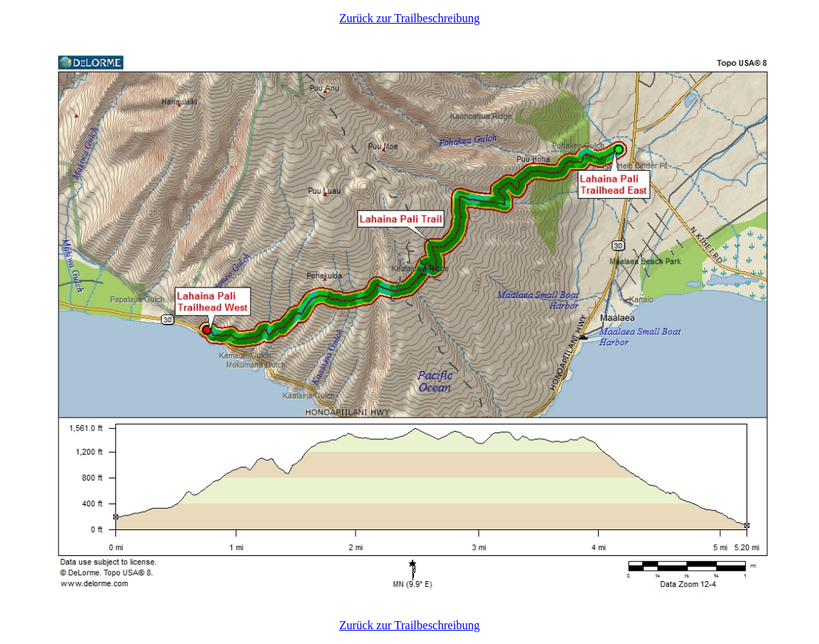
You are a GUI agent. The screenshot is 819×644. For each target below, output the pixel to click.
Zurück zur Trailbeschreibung (409, 18)
